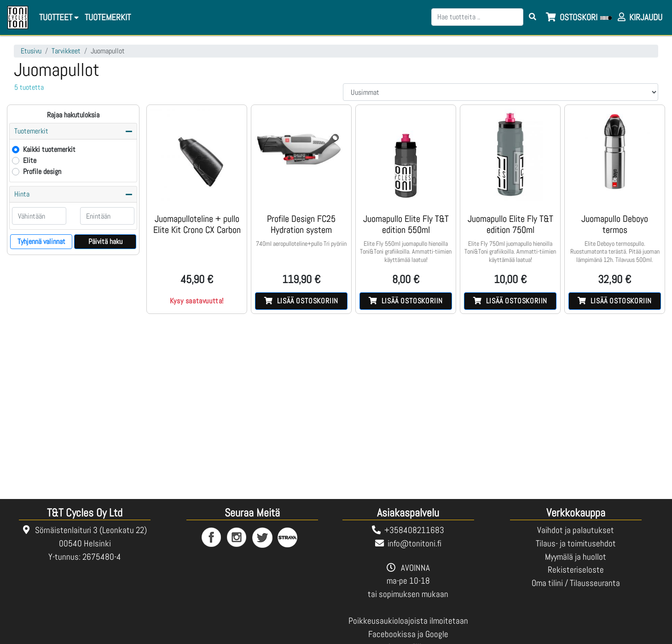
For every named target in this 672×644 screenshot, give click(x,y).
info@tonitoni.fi (414, 543)
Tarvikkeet (66, 51)
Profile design (42, 171)
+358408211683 (414, 530)
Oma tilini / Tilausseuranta (576, 583)
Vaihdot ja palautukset (576, 530)
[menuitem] (107, 18)
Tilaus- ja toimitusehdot (576, 543)
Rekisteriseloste (576, 570)
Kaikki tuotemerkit (49, 149)
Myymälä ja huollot (576, 557)
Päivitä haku (105, 241)
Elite (30, 160)
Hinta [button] (22, 194)
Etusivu (31, 51)
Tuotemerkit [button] (31, 131)
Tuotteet (59, 17)
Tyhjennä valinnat (41, 241)
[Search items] (533, 17)
